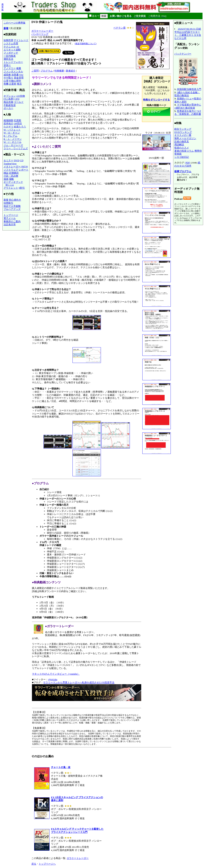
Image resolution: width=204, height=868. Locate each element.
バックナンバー (183, 54)
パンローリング (40, 34)
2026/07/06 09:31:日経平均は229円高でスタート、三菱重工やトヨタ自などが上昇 (188, 34)
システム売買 (11, 43)
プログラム (47, 71)
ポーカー (8, 108)
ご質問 (35, 71)
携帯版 (3, 7)
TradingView (10, 164)
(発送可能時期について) (85, 44)
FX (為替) (9, 99)
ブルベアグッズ (12, 209)
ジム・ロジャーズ (13, 145)
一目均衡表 (10, 56)
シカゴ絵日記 (182, 157)
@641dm (53, 679)
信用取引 (8, 203)
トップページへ (47, 864)
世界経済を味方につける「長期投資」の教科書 (188, 113)
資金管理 (19, 78)
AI (18, 47)
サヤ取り (8, 78)
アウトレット (11, 188)
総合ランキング (183, 129)
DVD (17, 160)
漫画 (6, 179)
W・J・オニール (13, 142)
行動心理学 (15, 81)
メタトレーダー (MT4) (16, 167)
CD (22, 160)
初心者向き (15, 200)
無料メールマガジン (185, 138)
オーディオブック (13, 182)
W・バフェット (12, 130)
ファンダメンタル (13, 71)
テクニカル (10, 47)
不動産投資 (10, 105)
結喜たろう (20, 127)
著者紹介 (71, 71)
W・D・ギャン (12, 133)
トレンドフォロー (13, 62)
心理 (6, 81)
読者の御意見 (182, 141)
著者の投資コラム (184, 151)
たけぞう (8, 127)
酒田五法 (8, 59)
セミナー (8, 160)
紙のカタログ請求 (187, 164)
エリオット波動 (12, 50)
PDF (188, 163)
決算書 (15, 75)
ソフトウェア (11, 170)
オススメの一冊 (183, 135)
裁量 (19, 68)
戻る (34, 864)
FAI (21, 75)
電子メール (10, 218)
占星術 (13, 84)
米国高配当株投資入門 (189, 89)
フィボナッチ (11, 53)
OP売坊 (18, 123)
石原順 (17, 120)
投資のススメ (182, 148)
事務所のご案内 (12, 221)
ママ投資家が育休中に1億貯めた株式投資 (188, 106)
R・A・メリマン (13, 139)
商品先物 (8, 102)
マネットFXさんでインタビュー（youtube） (56, 674)
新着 (6, 28)
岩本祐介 (8, 123)
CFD (17, 99)
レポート (24, 170)
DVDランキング (183, 132)
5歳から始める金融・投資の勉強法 (187, 94)
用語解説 (179, 144)
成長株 (7, 75)
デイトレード (21, 40)
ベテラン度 (119, 28)
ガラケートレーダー (42, 31)
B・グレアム (10, 136)
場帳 (11, 179)
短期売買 (8, 40)
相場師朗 (8, 120)
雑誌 (6, 173)
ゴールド (19, 102)
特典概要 (59, 71)
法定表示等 (10, 224)
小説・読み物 (11, 176)
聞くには (10, 185)
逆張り (7, 65)
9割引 (22, 188)
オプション (10, 96)
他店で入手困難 (12, 206)
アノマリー (10, 68)
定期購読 (14, 173)
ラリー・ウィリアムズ (16, 148)
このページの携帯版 (14, 23)
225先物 (21, 96)
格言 (19, 84)
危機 (6, 84)
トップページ (11, 215)
